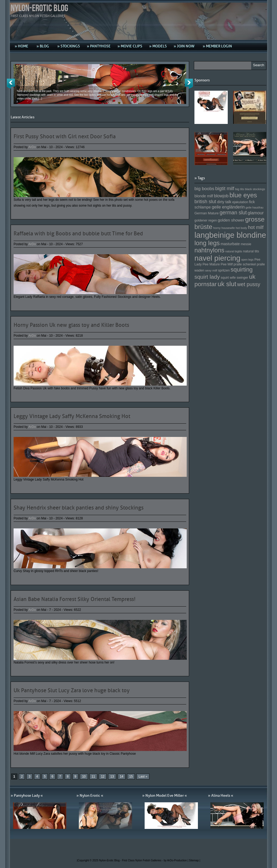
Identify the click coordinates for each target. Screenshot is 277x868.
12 (103, 777)
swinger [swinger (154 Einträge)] (242, 278)
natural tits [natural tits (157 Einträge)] (251, 251)
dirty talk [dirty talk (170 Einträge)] (224, 202)
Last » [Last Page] (143, 777)
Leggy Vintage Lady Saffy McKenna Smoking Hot (72, 416)
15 (131, 777)
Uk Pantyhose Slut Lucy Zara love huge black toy (72, 690)
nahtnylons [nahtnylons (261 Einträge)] (209, 250)
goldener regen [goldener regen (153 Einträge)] (206, 220)
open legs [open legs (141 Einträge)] (247, 260)
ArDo (32, 147)
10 (84, 777)
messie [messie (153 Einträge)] (246, 244)
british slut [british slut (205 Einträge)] (205, 202)
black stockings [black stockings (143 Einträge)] (255, 189)
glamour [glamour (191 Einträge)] (256, 213)
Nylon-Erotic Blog (39, 8)
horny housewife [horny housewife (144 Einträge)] (224, 228)
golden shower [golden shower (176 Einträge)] (231, 220)
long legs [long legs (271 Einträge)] (207, 243)
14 (122, 777)
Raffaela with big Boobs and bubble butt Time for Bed (78, 233)
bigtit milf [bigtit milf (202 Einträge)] (225, 189)
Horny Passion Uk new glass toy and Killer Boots (71, 325)
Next (189, 84)
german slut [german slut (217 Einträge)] (233, 212)
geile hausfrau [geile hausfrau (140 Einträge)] (254, 207)
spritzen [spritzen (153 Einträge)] (224, 270)
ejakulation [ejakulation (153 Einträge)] (240, 202)
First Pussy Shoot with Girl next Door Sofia (65, 136)
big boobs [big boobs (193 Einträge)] (204, 189)
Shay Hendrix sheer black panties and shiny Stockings (79, 508)
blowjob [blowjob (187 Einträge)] (221, 196)
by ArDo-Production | (176, 860)
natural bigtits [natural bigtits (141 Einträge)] (234, 251)
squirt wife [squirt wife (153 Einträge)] (228, 278)
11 (93, 777)
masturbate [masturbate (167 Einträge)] (230, 244)
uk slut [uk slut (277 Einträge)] (227, 284)
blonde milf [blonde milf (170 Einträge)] (204, 196)
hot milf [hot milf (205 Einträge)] (256, 227)
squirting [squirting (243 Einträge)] (242, 270)
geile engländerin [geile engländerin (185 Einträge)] (228, 207)
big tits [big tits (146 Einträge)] (240, 189)
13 (112, 777)
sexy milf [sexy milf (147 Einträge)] (211, 270)
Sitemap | (195, 860)
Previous (11, 84)
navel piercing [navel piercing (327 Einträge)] (217, 258)
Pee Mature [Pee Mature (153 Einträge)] (211, 264)
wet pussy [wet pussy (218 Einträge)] (249, 284)
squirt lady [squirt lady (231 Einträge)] (207, 277)
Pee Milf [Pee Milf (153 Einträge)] (227, 264)
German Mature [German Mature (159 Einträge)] (207, 213)
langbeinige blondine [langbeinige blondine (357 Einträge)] (230, 235)
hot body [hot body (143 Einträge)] (241, 228)
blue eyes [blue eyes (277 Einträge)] (243, 195)
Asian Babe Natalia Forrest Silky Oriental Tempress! (75, 599)
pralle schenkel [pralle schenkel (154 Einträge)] (245, 264)
